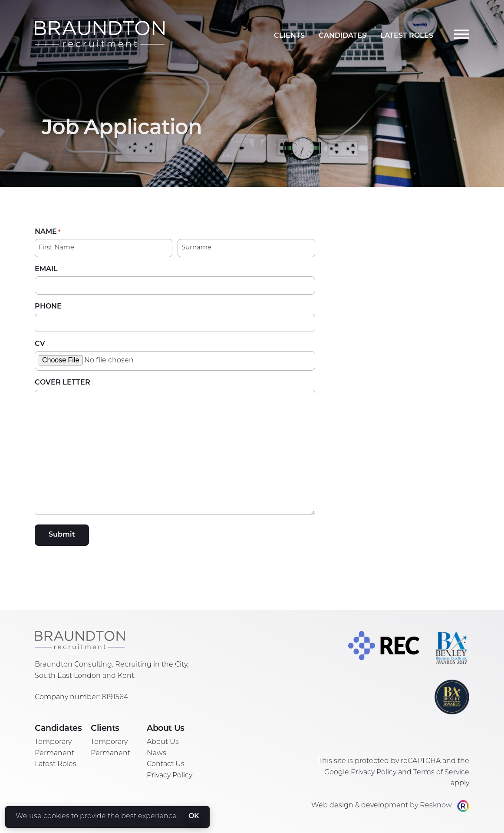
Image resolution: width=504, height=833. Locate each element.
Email (46, 269)
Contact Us (166, 764)
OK (194, 816)
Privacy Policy (170, 776)
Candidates (343, 36)
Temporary (53, 742)
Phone (48, 307)
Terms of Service (441, 773)
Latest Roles (407, 36)
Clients (289, 36)
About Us (163, 742)
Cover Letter (63, 383)
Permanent (54, 753)
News (156, 753)
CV (40, 344)
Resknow (436, 806)
